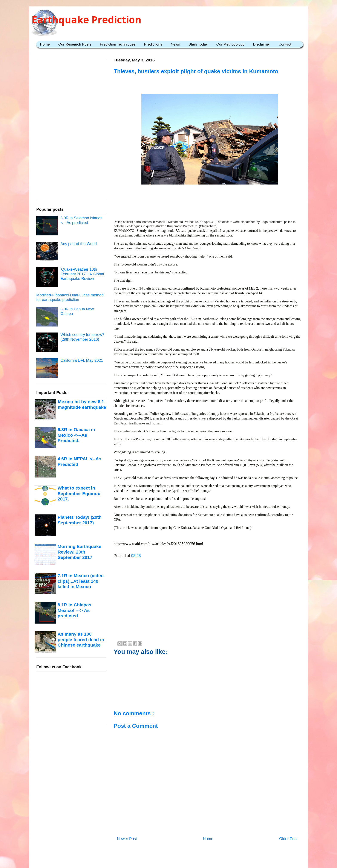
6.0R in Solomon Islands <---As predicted (81, 220)
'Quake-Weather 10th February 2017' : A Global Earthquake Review (82, 274)
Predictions (153, 44)
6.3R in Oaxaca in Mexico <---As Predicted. (76, 435)
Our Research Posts (75, 44)
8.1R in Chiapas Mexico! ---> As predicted (74, 610)
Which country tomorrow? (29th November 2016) (82, 337)
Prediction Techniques (118, 44)
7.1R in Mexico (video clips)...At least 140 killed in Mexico (81, 581)
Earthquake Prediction (87, 20)
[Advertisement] (207, 204)
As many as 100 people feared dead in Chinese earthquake (81, 639)
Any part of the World (79, 244)
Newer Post (127, 839)
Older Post (288, 839)
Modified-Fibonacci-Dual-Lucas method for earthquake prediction (70, 297)
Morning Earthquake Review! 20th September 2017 (79, 552)
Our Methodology (230, 44)
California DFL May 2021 (82, 360)
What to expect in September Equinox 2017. (79, 493)
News (175, 44)
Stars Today (198, 44)
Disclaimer (261, 44)
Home (45, 44)
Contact (285, 44)
